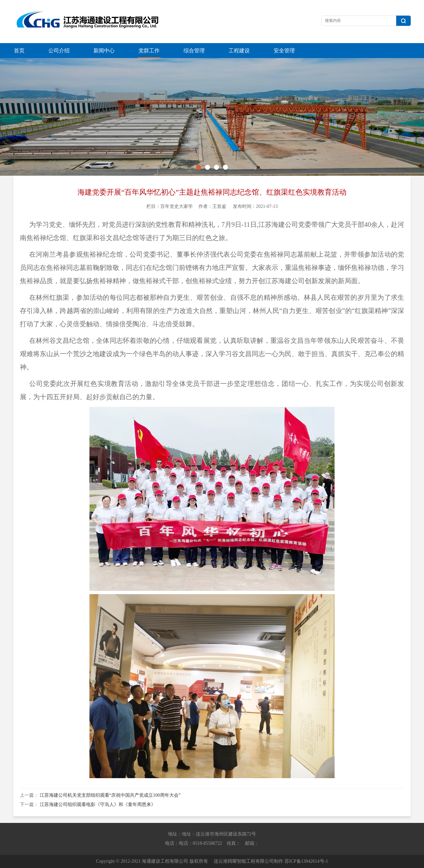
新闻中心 (104, 51)
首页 (19, 51)
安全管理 (284, 51)
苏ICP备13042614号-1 (306, 861)
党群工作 (149, 51)
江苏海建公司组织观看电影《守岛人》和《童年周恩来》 (98, 805)
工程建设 (239, 51)
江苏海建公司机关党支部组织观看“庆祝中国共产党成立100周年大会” (110, 795)
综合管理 (194, 51)
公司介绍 (59, 51)
